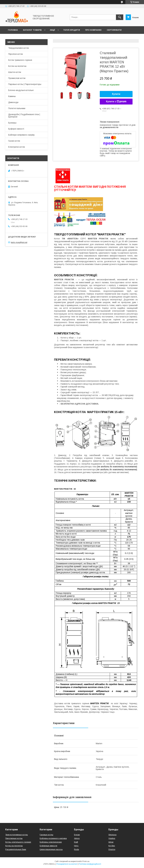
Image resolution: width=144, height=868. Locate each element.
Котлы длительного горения (18, 842)
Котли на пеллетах (17, 66)
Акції (52, 30)
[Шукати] (120, 17)
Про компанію (93, 30)
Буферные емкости (48, 846)
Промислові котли (17, 78)
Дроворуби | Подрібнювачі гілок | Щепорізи (24, 116)
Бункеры (12, 123)
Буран (77, 835)
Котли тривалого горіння (20, 60)
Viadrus (112, 838)
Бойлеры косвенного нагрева (53, 838)
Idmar (111, 842)
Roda (76, 849)
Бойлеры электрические (51, 842)
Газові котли (14, 141)
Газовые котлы (46, 835)
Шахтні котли (15, 72)
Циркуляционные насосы (51, 849)
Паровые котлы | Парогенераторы (25, 84)
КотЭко (112, 846)
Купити (116, 94)
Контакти (13, 38)
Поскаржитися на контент (67, 864)
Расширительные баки (16, 849)
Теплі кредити (72, 30)
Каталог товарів (32, 30)
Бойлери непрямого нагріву (21, 135)
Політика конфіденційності (90, 864)
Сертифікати (114, 30)
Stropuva (112, 835)
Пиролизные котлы (14, 838)
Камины (12, 96)
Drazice (112, 849)
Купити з (116, 102)
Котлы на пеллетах (14, 846)
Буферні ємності (16, 129)
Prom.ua (86, 861)
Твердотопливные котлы (17, 835)
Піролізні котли (16, 54)
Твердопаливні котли (19, 48)
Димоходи (13, 102)
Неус (76, 846)
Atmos (77, 838)
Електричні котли (17, 147)
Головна (13, 30)
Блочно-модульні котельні (21, 90)
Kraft (76, 842)
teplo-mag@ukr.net (19, 242)
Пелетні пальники (17, 108)
